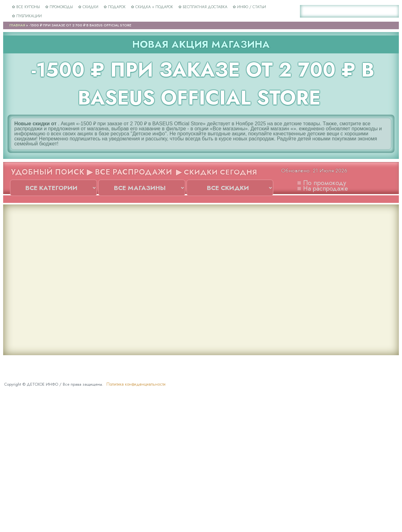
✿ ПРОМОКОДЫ (59, 7)
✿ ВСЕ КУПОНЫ (26, 7)
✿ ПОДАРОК (115, 7)
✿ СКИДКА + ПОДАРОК (152, 7)
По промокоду (322, 180)
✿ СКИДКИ (88, 7)
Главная (17, 25)
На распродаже (323, 186)
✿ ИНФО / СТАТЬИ (249, 7)
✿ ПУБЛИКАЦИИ (27, 16)
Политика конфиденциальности (136, 384)
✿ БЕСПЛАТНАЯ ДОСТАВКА (203, 7)
